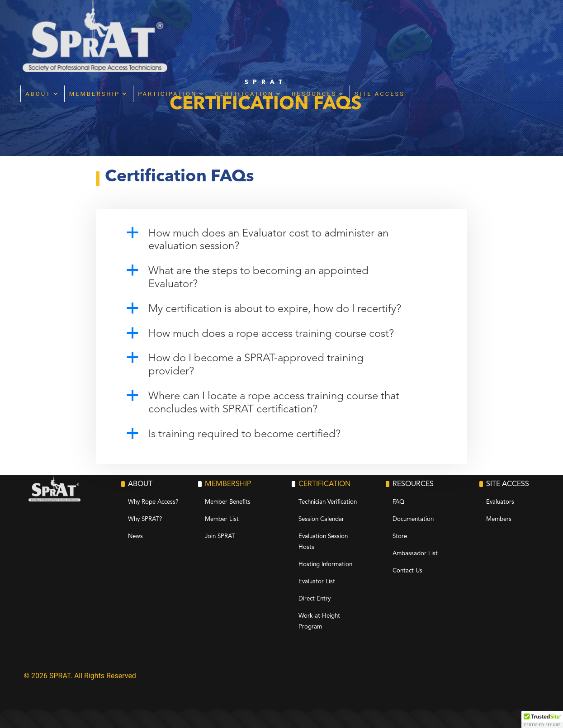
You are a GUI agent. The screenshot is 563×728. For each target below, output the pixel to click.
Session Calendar (321, 519)
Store (400, 537)
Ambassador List (415, 554)
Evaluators (500, 502)
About (143, 22)
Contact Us (407, 571)
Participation (272, 22)
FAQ (398, 502)
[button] (282, 243)
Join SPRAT (220, 537)
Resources (419, 22)
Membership (199, 22)
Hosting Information (325, 565)
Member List (222, 519)
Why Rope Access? (153, 502)
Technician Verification (328, 502)
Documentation (413, 519)
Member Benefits (228, 502)
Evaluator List (317, 582)
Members (499, 519)
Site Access (484, 22)
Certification (349, 22)
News (135, 537)
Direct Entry (315, 599)
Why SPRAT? (145, 519)
